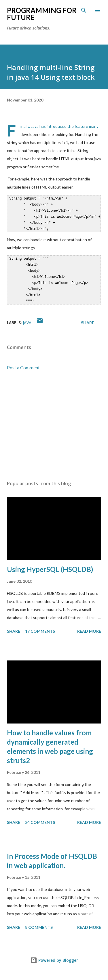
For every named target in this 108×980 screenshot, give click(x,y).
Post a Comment (23, 363)
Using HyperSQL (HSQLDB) (50, 565)
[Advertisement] (54, 422)
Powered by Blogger (54, 956)
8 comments (39, 923)
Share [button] (88, 319)
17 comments (40, 627)
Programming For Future (42, 14)
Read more (89, 627)
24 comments (40, 818)
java (27, 319)
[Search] (84, 10)
